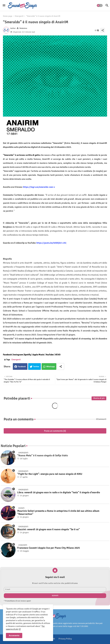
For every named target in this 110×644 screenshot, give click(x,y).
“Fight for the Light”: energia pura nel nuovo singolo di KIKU (50, 474)
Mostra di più (99, 398)
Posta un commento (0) (55, 431)
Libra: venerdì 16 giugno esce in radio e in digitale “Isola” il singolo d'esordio (59, 492)
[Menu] (4, 5)
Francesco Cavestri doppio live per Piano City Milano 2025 (49, 548)
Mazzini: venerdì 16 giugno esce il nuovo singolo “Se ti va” (49, 529)
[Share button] (61, 366)
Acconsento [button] (14, 636)
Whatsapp (51, 367)
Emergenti (19, 16)
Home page (8, 16)
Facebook (22, 367)
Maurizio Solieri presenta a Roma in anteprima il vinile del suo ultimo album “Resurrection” (58, 512)
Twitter (36, 367)
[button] (100, 5)
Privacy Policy (65, 639)
